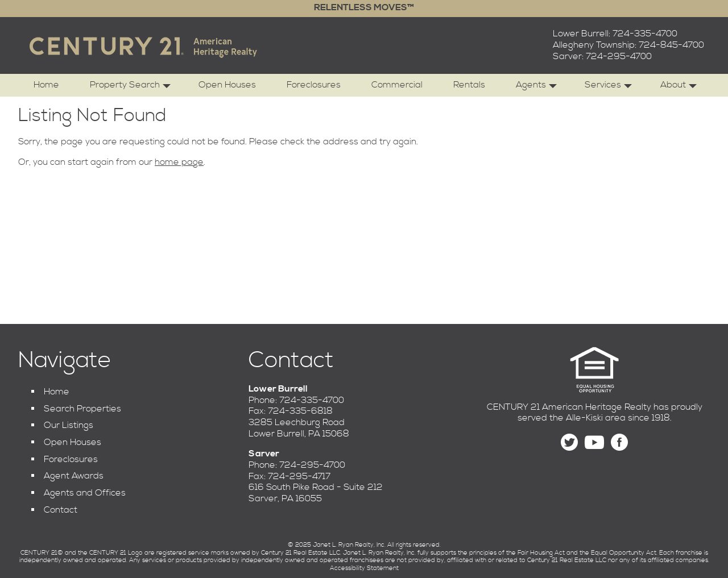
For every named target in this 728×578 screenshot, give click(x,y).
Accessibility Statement (364, 568)
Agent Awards (74, 476)
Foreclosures (314, 85)
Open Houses (227, 85)
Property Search (130, 88)
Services (608, 88)
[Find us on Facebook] (619, 442)
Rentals (469, 85)
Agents (536, 88)
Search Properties (82, 409)
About (679, 88)
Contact (61, 510)
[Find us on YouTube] (594, 442)
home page (179, 162)
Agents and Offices (85, 493)
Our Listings (69, 425)
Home (46, 85)
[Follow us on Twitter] (569, 442)
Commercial (397, 85)
